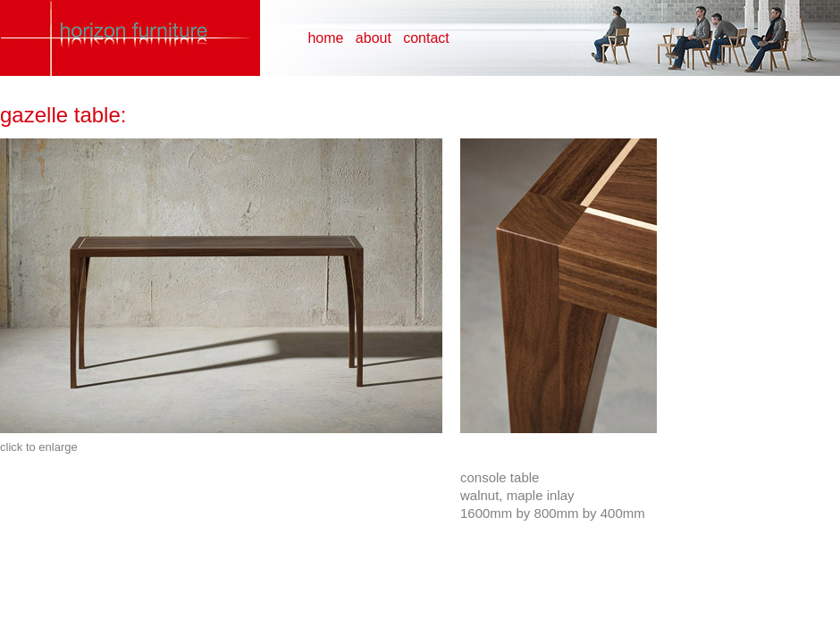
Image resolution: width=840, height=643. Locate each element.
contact (426, 38)
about (374, 38)
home (325, 38)
